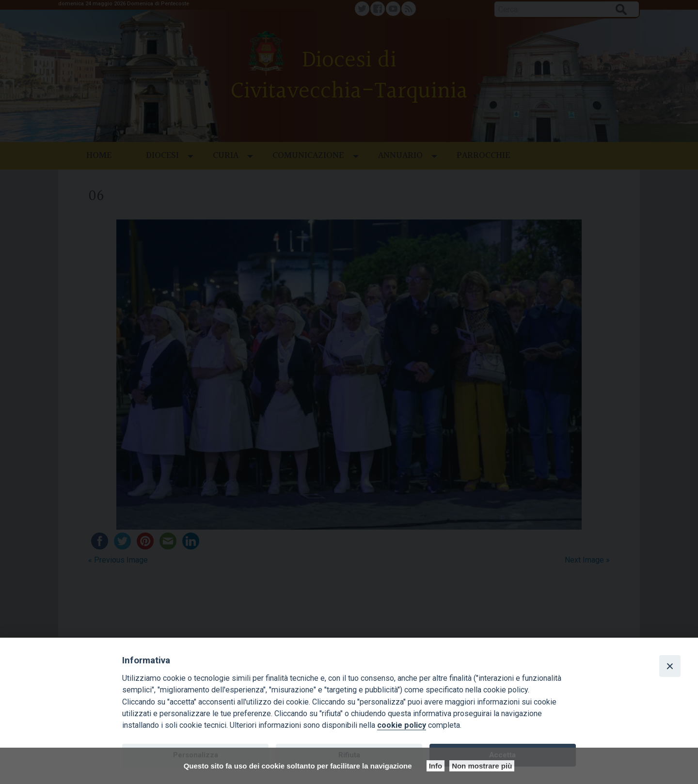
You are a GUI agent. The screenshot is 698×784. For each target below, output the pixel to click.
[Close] (670, 666)
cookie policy (402, 725)
